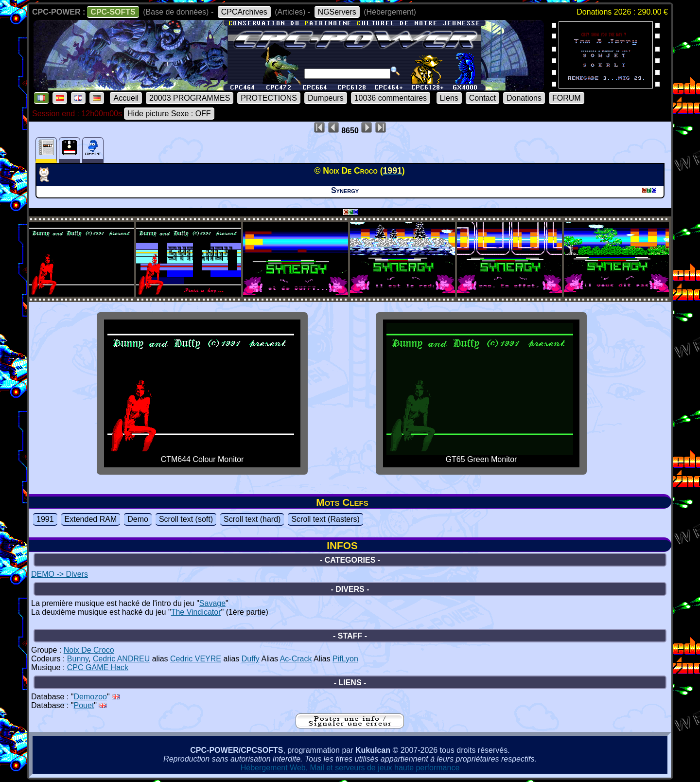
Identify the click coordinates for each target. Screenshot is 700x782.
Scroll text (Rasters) (325, 519)
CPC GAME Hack (98, 667)
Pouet (84, 705)
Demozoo (90, 697)
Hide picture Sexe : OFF (169, 114)
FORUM (567, 98)
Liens (449, 98)
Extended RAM (91, 519)
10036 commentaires (391, 98)
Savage (212, 603)
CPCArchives (244, 12)
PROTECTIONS (269, 98)
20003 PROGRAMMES (190, 98)
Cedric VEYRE (196, 659)
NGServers (337, 12)
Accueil (126, 98)
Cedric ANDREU (121, 659)
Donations (524, 98)
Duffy (251, 659)
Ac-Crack (296, 659)
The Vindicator (196, 612)
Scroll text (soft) (186, 519)
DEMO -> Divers (60, 574)
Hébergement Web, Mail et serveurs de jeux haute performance (350, 768)
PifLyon (345, 659)
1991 (45, 519)
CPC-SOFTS (113, 12)
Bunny (78, 659)
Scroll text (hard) (252, 519)
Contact (482, 98)
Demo (138, 519)
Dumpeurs (326, 98)
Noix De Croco (89, 650)
